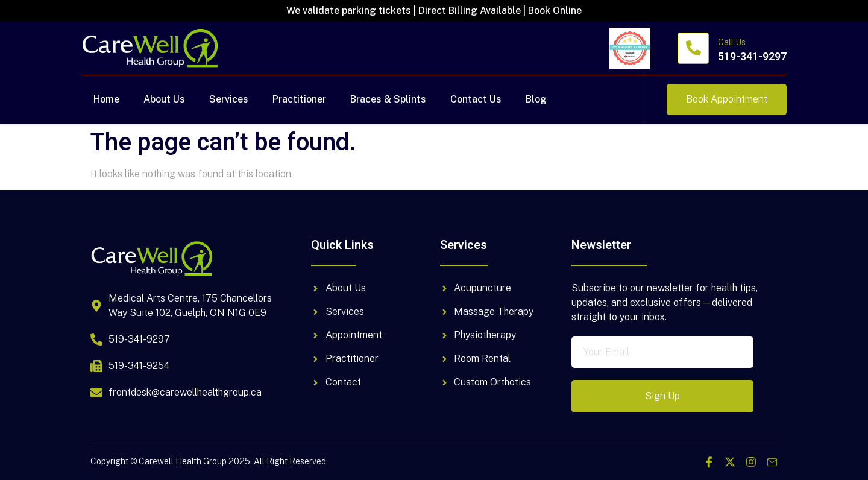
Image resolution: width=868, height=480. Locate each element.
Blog (536, 99)
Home (106, 99)
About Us (164, 99)
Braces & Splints (388, 99)
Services (229, 99)
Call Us (732, 42)
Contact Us (476, 99)
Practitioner (299, 99)
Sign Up (662, 396)
